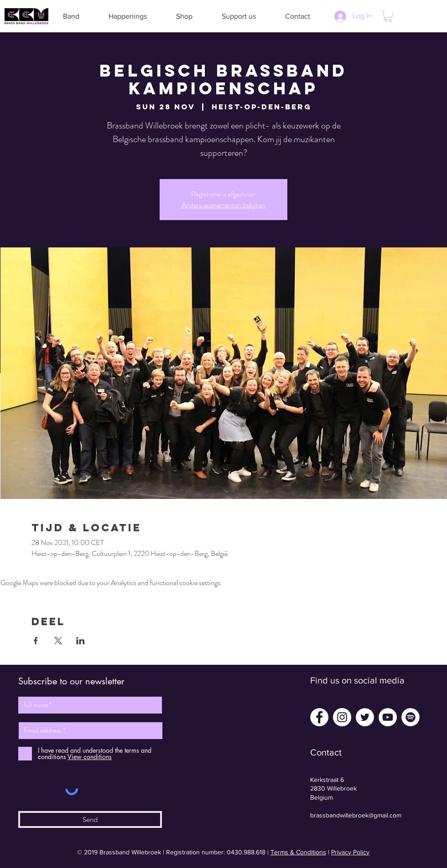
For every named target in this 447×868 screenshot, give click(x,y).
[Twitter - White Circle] (365, 717)
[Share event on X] (58, 641)
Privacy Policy (350, 852)
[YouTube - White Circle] (388, 717)
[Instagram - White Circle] (342, 717)
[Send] (90, 819)
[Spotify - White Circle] (411, 717)
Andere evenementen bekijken (223, 205)
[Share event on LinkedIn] (81, 641)
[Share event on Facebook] (36, 641)
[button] (71, 16)
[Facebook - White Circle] (319, 717)
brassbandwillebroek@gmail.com (356, 815)
